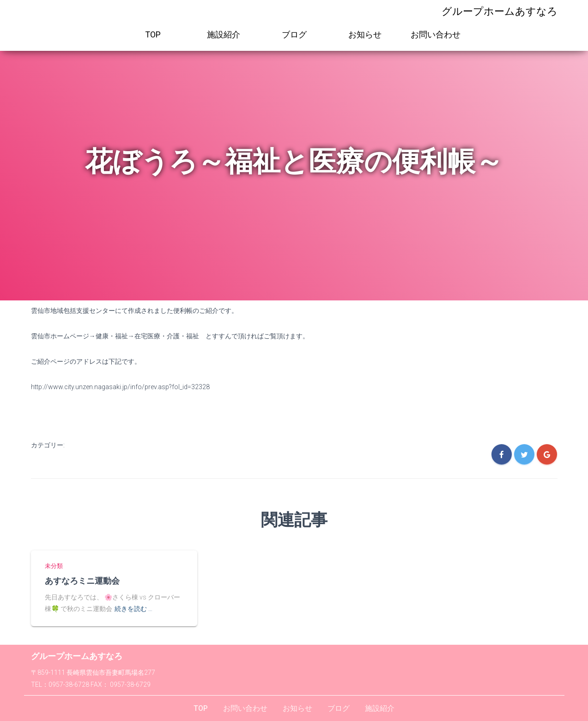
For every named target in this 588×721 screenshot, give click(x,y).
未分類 (54, 566)
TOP (153, 34)
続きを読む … (133, 609)
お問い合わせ (436, 34)
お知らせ (365, 34)
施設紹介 (224, 34)
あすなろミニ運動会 (82, 580)
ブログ (294, 34)
